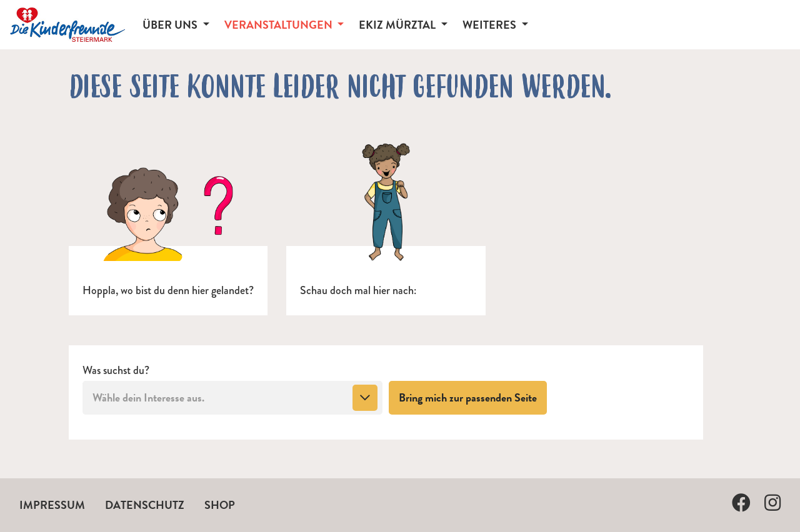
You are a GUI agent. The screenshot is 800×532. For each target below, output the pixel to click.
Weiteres (491, 25)
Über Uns (171, 25)
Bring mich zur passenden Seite (473, 397)
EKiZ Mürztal (398, 25)
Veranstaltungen (280, 25)
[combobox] (233, 398)
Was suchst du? (116, 371)
